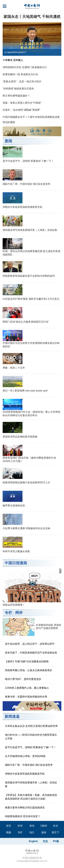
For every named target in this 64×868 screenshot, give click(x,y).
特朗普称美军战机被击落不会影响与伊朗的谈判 (29, 276)
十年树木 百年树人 (13, 60)
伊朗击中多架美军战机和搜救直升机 (22, 207)
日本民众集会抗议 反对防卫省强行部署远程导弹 (31, 726)
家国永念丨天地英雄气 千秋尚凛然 (32, 17)
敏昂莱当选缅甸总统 (14, 505)
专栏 (8, 613)
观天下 (55, 832)
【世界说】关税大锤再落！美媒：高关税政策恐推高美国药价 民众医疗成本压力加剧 (31, 797)
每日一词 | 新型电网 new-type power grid (25, 391)
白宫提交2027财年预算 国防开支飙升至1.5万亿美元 (31, 299)
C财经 (44, 826)
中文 (45, 841)
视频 (9, 832)
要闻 (8, 141)
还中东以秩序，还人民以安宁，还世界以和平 (30, 644)
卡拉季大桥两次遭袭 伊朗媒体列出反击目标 (26, 528)
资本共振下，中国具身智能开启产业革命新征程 (31, 653)
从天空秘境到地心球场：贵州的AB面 (25, 756)
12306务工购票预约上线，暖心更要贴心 (27, 688)
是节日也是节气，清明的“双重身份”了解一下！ (28, 161)
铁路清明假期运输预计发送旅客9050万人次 (26, 482)
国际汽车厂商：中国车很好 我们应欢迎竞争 (26, 184)
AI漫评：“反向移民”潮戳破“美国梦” (22, 110)
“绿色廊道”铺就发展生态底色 (18, 89)
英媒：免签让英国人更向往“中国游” (22, 103)
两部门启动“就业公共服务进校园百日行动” (26, 322)
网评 (19, 613)
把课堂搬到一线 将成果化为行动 (20, 74)
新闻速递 (12, 716)
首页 (9, 826)
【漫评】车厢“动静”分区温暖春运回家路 (27, 661)
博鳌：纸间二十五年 (14, 368)
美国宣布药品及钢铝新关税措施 (20, 437)
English (33, 841)
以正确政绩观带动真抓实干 (15, 52)
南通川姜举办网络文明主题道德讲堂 (25, 808)
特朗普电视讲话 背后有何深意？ (23, 816)
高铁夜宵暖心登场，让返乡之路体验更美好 (29, 670)
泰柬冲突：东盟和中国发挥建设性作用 (26, 697)
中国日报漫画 (16, 563)
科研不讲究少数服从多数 (16, 551)
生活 (55, 826)
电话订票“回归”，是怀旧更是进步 (23, 679)
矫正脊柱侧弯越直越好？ (16, 96)
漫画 (44, 832)
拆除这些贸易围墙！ (14, 605)
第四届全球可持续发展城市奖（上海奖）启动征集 (30, 230)
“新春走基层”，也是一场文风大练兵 (22, 81)
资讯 (32, 826)
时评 (20, 826)
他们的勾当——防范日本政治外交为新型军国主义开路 (31, 737)
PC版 (56, 841)
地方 (32, 832)
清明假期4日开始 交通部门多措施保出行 (25, 67)
